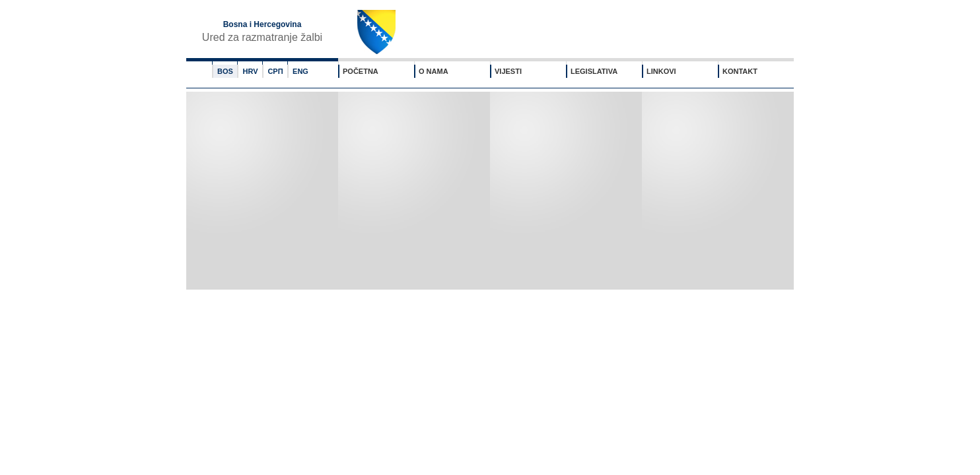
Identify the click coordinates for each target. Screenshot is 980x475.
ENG (300, 71)
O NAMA (434, 71)
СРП (275, 71)
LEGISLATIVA (594, 71)
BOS (225, 71)
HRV (250, 71)
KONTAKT (740, 71)
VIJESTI (508, 71)
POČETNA (361, 71)
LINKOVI (661, 71)
